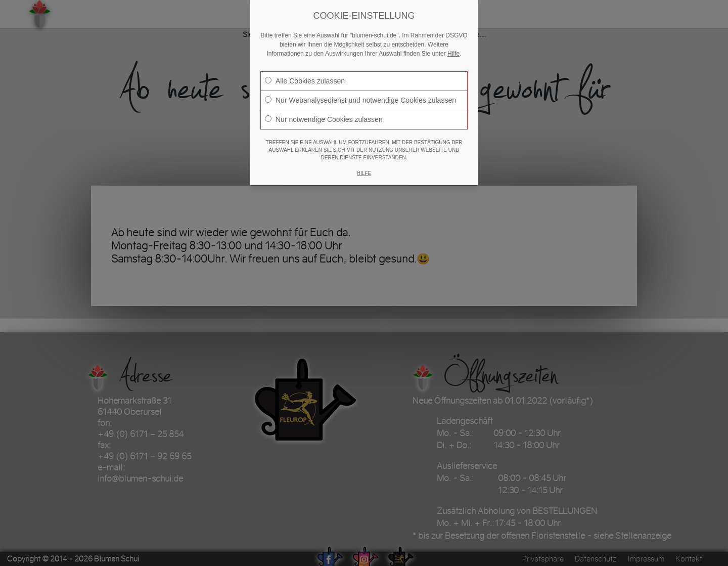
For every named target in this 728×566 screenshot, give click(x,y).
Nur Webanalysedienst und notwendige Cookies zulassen (360, 100)
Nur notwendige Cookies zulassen (324, 119)
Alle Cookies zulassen (305, 81)
